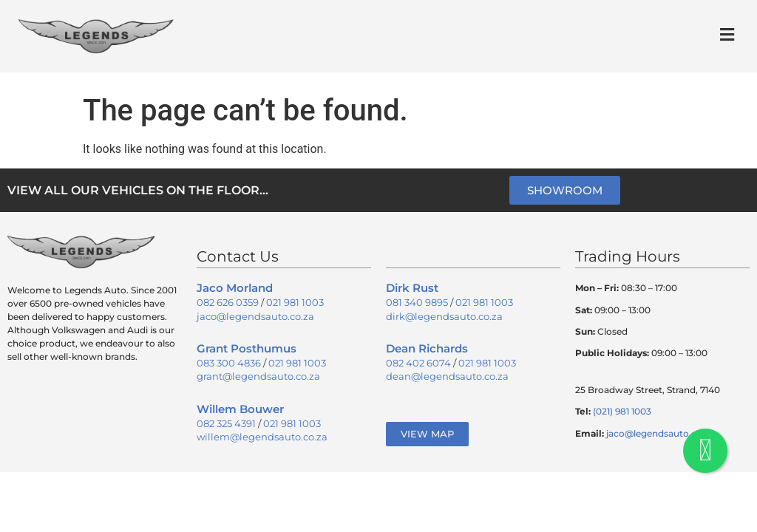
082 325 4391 (226, 423)
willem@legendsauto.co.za (262, 437)
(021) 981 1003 (622, 411)
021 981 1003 (295, 302)
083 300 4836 (229, 363)
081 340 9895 (417, 302)
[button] (727, 34)
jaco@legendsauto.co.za (255, 316)
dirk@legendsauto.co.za (444, 316)
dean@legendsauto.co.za (447, 376)
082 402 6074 (418, 363)
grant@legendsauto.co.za (258, 376)
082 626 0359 (228, 302)
